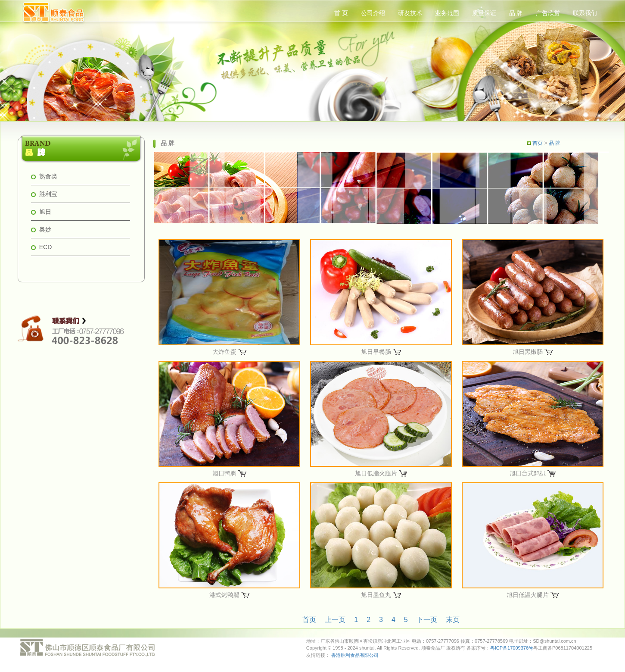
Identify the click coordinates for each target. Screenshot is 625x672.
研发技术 (410, 13)
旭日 (45, 212)
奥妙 (45, 229)
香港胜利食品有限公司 (355, 655)
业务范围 (447, 13)
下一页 (427, 620)
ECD (46, 247)
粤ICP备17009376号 (512, 648)
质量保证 (484, 13)
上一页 (335, 620)
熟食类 (48, 176)
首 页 (341, 13)
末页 (453, 620)
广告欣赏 (548, 13)
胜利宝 (48, 194)
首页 (538, 143)
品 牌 (516, 13)
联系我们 (585, 13)
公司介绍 (373, 13)
